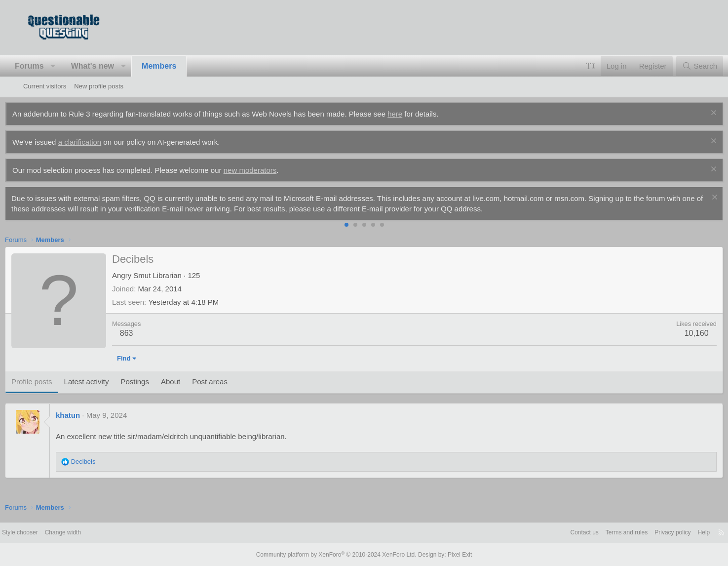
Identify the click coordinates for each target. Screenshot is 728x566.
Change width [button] (93, 533)
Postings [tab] (153, 382)
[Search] (681, 66)
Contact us (549, 533)
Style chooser (47, 533)
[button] (71, 66)
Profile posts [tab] (50, 382)
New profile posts (99, 86)
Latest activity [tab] (104, 382)
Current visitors (45, 86)
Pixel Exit (452, 555)
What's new (111, 66)
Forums (48, 66)
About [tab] (189, 382)
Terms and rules (594, 533)
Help (677, 533)
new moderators (268, 170)
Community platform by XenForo (339, 555)
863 (145, 333)
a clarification (98, 142)
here (413, 114)
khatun (86, 415)
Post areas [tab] (228, 382)
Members (177, 66)
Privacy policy (644, 533)
